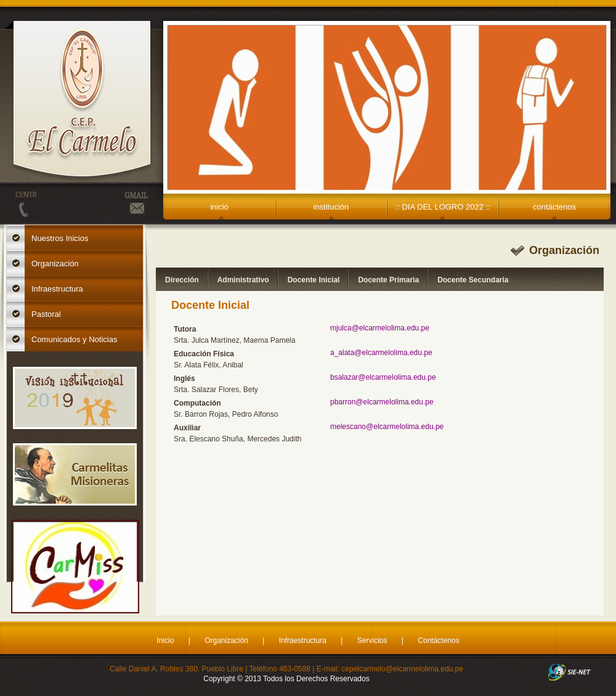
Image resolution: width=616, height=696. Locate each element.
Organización (226, 641)
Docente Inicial (314, 280)
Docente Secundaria (473, 280)
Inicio (165, 641)
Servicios (372, 641)
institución (331, 207)
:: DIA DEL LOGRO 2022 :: (443, 207)
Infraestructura (303, 641)
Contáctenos (438, 641)
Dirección (182, 280)
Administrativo (243, 280)
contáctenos (554, 207)
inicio (219, 207)
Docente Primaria (388, 280)
